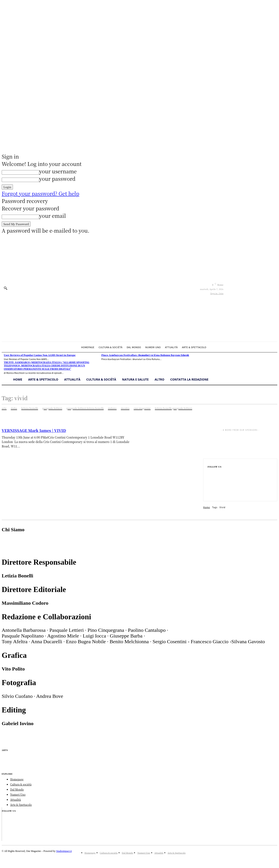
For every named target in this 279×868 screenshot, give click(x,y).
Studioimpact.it (64, 851)
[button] (6, 288)
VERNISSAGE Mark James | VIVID (34, 430)
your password (57, 179)
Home (207, 507)
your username (58, 171)
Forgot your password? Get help (40, 193)
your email (53, 216)
